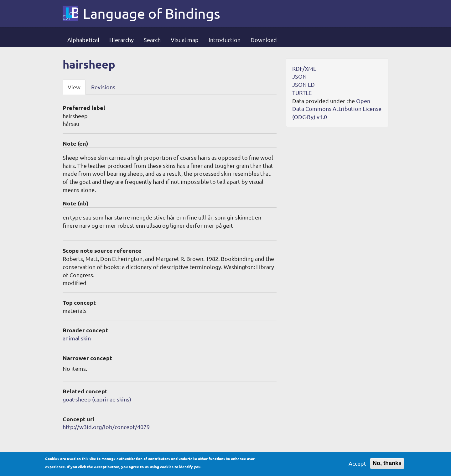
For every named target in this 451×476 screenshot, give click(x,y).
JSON (299, 76)
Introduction (225, 40)
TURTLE (302, 93)
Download (264, 40)
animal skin (77, 338)
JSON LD (303, 84)
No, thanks (387, 465)
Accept (357, 465)
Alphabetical (83, 40)
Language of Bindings (152, 13)
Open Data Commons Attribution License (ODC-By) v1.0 (337, 109)
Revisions (103, 87)
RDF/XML (304, 68)
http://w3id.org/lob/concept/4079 (106, 427)
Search (152, 40)
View (74, 87)
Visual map (185, 40)
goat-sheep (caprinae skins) (97, 399)
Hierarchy (122, 40)
